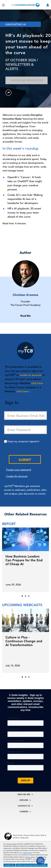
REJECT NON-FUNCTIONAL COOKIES (32, 865)
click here (37, 383)
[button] (22, 596)
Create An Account (17, 476)
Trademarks (24, 838)
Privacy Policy (12, 844)
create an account (31, 375)
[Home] (26, 5)
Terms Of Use (18, 835)
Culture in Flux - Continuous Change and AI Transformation (24, 641)
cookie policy (27, 852)
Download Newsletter (27, 80)
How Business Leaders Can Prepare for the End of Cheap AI (24, 560)
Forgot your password (19, 470)
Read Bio (26, 316)
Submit (25, 460)
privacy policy (30, 857)
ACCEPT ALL (10, 865)
